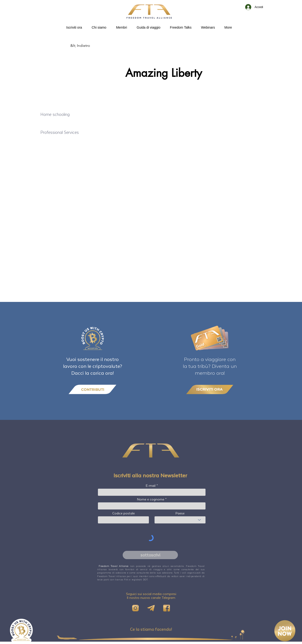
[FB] (167, 608)
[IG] (135, 608)
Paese (180, 513)
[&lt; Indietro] (86, 46)
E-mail (151, 486)
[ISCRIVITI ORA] (210, 389)
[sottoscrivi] (150, 555)
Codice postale (124, 513)
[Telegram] (151, 608)
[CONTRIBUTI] (92, 389)
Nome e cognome (151, 499)
